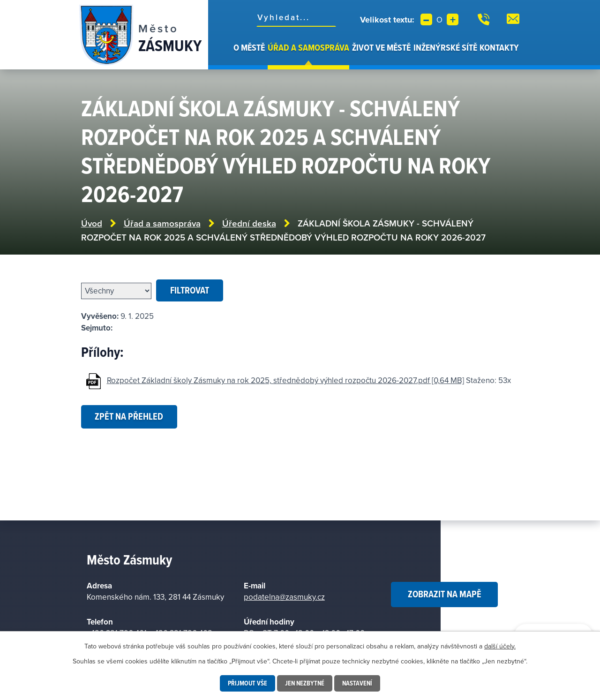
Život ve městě (381, 47)
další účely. (500, 646)
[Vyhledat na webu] (296, 17)
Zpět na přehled (129, 416)
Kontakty (499, 47)
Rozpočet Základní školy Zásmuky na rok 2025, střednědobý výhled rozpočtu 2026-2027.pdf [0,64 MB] (285, 380)
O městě (249, 47)
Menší (426, 19)
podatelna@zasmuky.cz (284, 597)
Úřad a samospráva (308, 47)
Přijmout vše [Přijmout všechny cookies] (247, 683)
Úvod (227, 55)
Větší (453, 19)
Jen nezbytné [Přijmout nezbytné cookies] (305, 683)
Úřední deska (249, 223)
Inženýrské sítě (445, 47)
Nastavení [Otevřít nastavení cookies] (357, 683)
